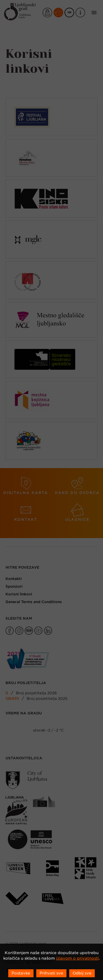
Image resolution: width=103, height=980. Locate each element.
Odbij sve (82, 973)
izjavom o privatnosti (77, 958)
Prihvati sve (51, 973)
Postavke (21, 973)
